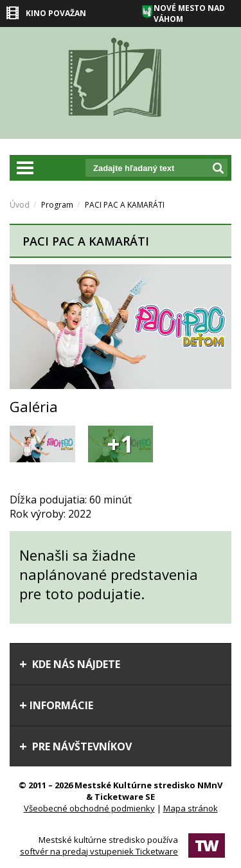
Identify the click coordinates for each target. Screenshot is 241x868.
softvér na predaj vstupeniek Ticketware (99, 851)
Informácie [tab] (56, 705)
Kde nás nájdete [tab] (70, 664)
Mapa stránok (191, 808)
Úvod (20, 205)
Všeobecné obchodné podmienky (89, 808)
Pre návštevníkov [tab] (76, 746)
